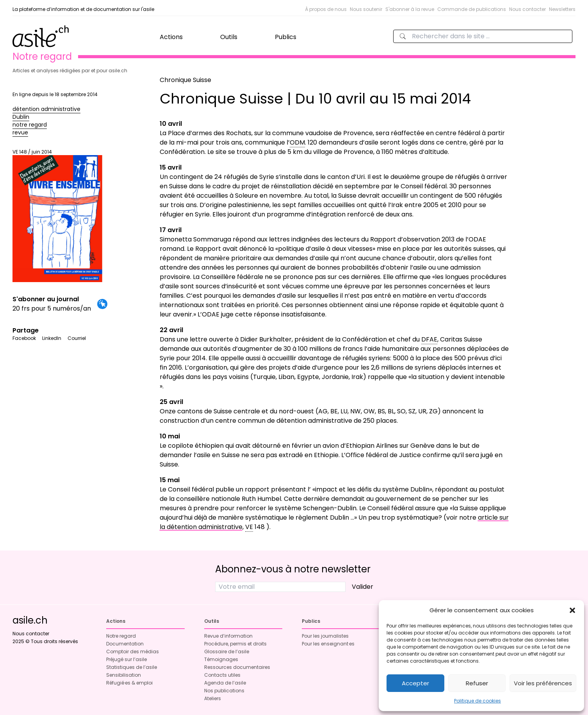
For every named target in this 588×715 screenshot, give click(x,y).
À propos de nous (326, 9)
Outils (229, 37)
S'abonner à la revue (410, 9)
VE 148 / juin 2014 (57, 215)
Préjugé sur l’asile (127, 659)
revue (20, 132)
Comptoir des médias (133, 652)
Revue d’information (228, 636)
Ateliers (213, 698)
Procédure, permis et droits (235, 644)
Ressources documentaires (237, 667)
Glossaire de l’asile (227, 652)
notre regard (30, 125)
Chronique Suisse (185, 80)
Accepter (415, 683)
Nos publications (224, 691)
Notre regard (121, 636)
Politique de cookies (478, 701)
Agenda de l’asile (225, 683)
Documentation (125, 644)
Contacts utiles (222, 675)
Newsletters (562, 9)
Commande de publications (472, 9)
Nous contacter (527, 9)
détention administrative (46, 109)
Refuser (477, 683)
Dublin (21, 117)
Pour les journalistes (325, 636)
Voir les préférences (543, 683)
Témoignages (221, 659)
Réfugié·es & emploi (129, 683)
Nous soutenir (366, 9)
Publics (286, 37)
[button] (572, 610)
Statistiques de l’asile (132, 667)
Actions (171, 37)
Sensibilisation (124, 675)
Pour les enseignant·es (328, 644)
